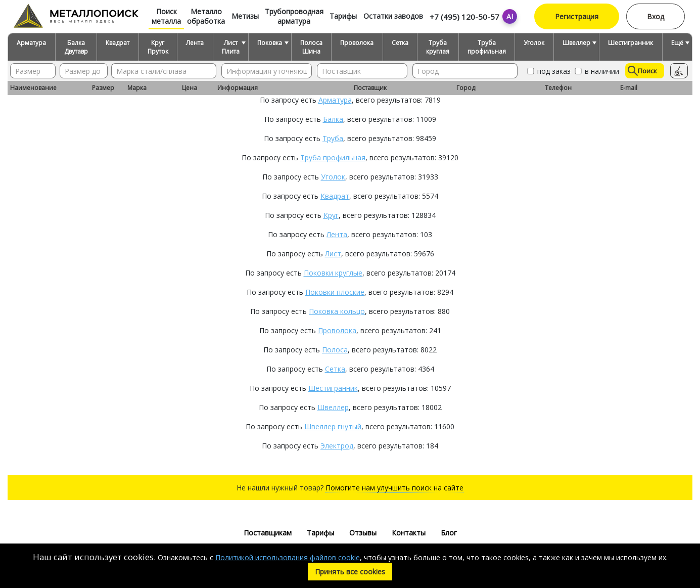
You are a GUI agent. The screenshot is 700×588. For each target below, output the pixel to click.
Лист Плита (231, 47)
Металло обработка (206, 16)
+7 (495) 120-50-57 (464, 17)
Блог (449, 533)
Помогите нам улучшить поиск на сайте (394, 488)
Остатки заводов (393, 16)
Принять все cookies (350, 572)
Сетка (400, 43)
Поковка (270, 43)
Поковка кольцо (337, 311)
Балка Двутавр (76, 47)
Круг (331, 215)
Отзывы (363, 533)
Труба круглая (438, 47)
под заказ (548, 71)
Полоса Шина (311, 47)
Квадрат (118, 43)
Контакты (409, 533)
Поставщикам (268, 533)
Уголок (534, 43)
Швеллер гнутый (333, 426)
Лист (333, 254)
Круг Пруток (158, 47)
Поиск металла (166, 16)
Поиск (642, 71)
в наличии (596, 71)
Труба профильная (487, 47)
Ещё (677, 43)
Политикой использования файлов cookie (288, 557)
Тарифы (343, 16)
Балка (333, 119)
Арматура (31, 43)
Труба (333, 138)
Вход (656, 16)
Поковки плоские (335, 292)
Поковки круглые (333, 273)
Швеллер (576, 43)
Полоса (335, 350)
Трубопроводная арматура (294, 16)
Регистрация (577, 16)
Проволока (357, 43)
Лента (195, 43)
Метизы (245, 16)
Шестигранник (631, 43)
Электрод (337, 446)
